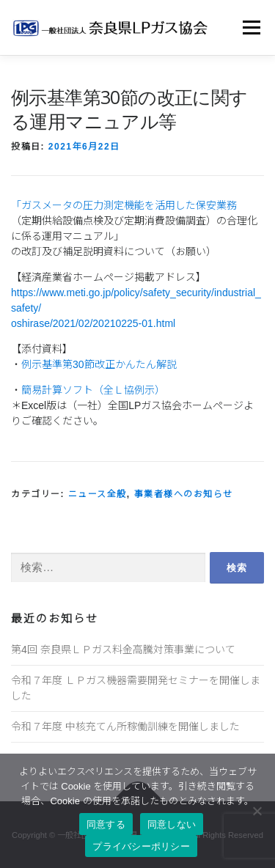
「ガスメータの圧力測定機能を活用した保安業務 (124, 205)
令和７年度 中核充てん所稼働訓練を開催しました (125, 727)
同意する (106, 824)
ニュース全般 (98, 494)
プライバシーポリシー (141, 846)
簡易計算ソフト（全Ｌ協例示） (93, 390)
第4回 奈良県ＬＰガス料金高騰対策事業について (123, 650)
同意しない (172, 824)
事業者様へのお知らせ (184, 494)
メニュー (251, 27)
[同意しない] (257, 811)
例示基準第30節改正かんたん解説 (99, 364)
